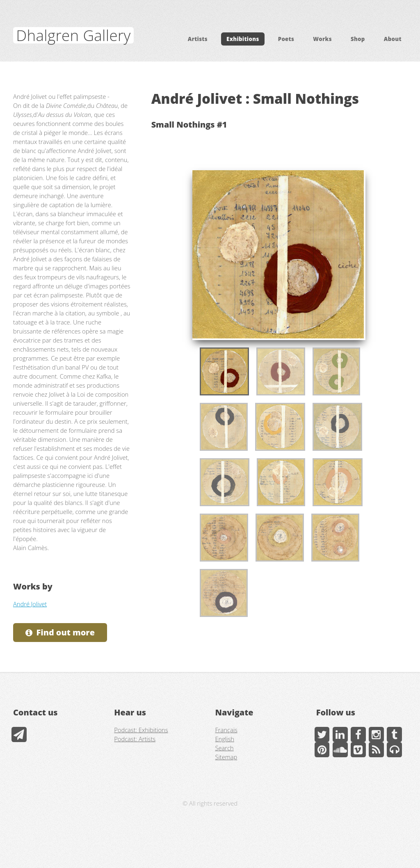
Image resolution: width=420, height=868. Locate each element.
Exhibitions (243, 39)
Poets (286, 39)
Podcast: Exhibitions (141, 730)
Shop (358, 39)
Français (226, 730)
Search (225, 748)
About (393, 39)
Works (322, 39)
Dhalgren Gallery (73, 35)
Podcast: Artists (135, 739)
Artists (198, 39)
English (225, 739)
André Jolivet (30, 604)
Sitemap (226, 757)
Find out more (66, 632)
